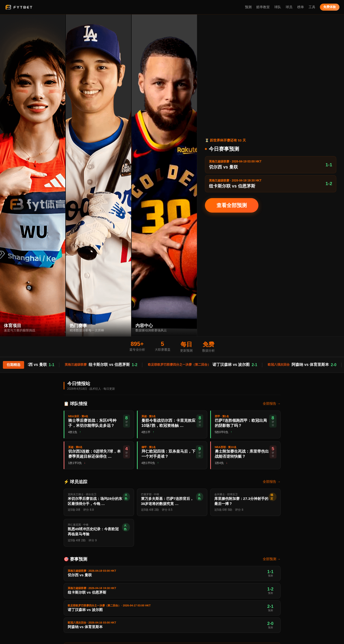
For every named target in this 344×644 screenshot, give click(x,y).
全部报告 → (272, 404)
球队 (278, 7)
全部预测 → (272, 559)
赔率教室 (263, 7)
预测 (248, 7)
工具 (312, 7)
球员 (289, 7)
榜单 (301, 7)
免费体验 (330, 7)
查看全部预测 (232, 205)
